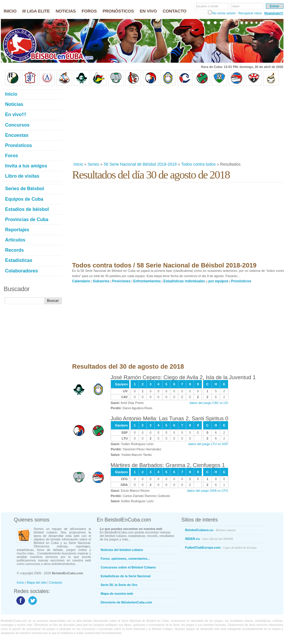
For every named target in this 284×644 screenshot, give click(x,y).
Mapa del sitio (37, 582)
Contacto (56, 582)
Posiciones (121, 281)
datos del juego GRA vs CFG (208, 491)
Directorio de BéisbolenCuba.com (127, 602)
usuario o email (208, 6)
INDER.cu (209, 539)
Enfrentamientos (147, 281)
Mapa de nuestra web (117, 594)
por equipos (218, 281)
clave (236, 6)
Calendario (81, 281)
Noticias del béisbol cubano (122, 550)
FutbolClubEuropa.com (221, 547)
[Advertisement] (121, 124)
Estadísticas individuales (184, 281)
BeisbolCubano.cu (211, 530)
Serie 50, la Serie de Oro (119, 585)
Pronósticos (241, 281)
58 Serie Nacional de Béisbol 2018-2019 (140, 164)
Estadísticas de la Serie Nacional (126, 576)
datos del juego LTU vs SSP (208, 444)
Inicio (79, 164)
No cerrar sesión (224, 13)
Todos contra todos (198, 164)
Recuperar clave (250, 13)
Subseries (101, 281)
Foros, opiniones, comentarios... (125, 559)
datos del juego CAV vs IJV (209, 403)
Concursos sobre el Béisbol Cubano (128, 567)
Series (94, 164)
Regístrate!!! (274, 13)
